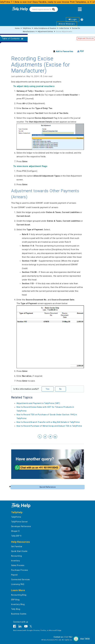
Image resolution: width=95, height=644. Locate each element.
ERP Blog (15, 600)
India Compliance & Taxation (45, 28)
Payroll (14, 575)
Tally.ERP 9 (16, 536)
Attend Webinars (67, 24)
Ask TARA (81, 639)
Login (73, 19)
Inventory (16, 561)
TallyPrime (27, 28)
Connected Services (21, 580)
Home (17, 28)
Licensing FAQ (18, 584)
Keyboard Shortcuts (86, 38)
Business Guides (19, 614)
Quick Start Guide (19, 551)
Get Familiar (17, 546)
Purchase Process (20, 570)
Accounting (17, 556)
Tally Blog (16, 609)
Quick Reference (48, 487)
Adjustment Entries (45, 32)
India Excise (64, 28)
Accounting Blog (19, 595)
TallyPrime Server (20, 522)
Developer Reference (21, 526)
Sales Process (18, 565)
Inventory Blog (18, 604)
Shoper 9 (15, 531)
